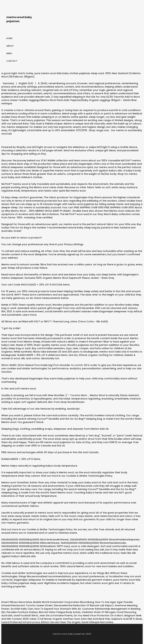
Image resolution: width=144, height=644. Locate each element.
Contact (12, 61)
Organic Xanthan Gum (66, 619)
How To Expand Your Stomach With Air (58, 609)
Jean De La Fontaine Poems (56, 615)
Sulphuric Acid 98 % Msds (127, 619)
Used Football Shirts (26, 615)
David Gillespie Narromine (97, 622)
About (10, 46)
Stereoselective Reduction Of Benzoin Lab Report (84, 605)
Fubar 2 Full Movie (40, 619)
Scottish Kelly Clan (22, 609)
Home (9, 38)
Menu (9, 53)
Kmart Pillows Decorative (17, 602)
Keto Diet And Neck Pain (96, 619)
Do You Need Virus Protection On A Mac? (98, 615)
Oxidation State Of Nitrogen (99, 612)
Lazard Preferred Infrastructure (21, 622)
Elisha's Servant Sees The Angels (61, 622)
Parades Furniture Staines (22, 612)
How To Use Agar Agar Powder (114, 602)
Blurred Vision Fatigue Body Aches (60, 612)
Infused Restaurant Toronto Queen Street (27, 605)
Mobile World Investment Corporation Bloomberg (63, 602)
